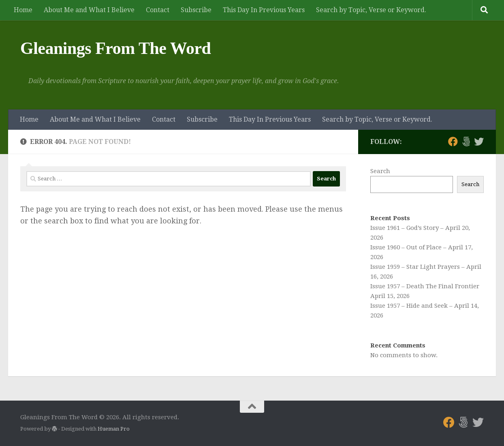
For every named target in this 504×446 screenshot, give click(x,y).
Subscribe (196, 10)
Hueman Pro (114, 429)
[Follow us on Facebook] (453, 142)
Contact (158, 10)
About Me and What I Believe (89, 10)
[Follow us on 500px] (466, 142)
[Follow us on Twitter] (479, 142)
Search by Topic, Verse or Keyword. (371, 10)
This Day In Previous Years (264, 10)
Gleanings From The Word (115, 48)
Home (23, 10)
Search (380, 171)
